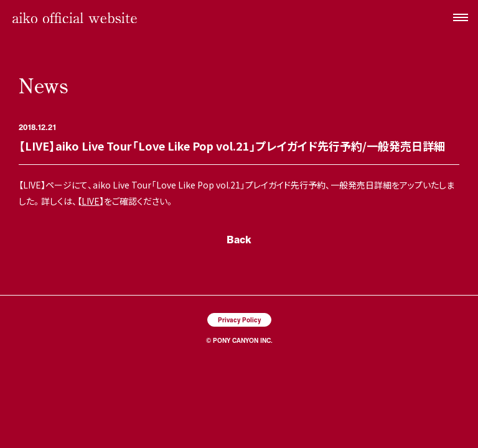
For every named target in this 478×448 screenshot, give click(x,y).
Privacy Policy (239, 320)
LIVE (91, 201)
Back (239, 239)
